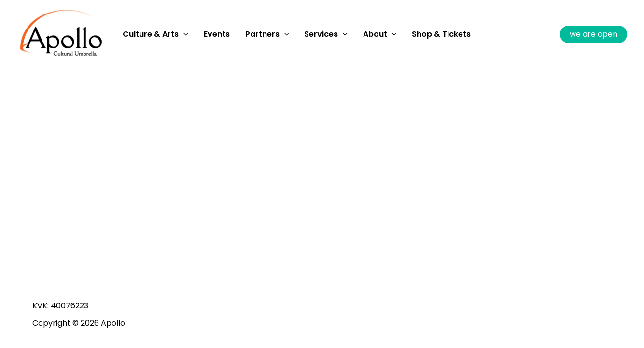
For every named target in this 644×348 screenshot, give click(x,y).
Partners (267, 34)
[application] (183, 34)
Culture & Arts (155, 34)
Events (217, 34)
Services (326, 34)
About (380, 34)
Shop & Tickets (441, 34)
